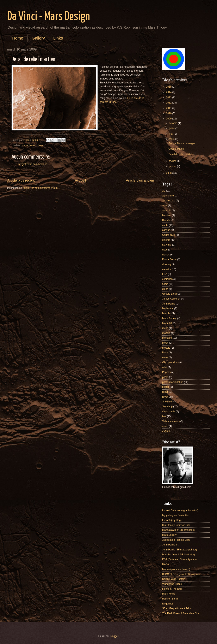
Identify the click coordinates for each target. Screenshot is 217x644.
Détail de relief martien (181, 154)
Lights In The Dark (172, 589)
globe (165, 289)
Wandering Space (172, 584)
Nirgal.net (168, 604)
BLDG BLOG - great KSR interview (181, 574)
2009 (169, 119)
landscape (168, 308)
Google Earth (169, 294)
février (173, 161)
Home (18, 38)
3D (164, 191)
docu (165, 250)
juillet (172, 129)
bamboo (167, 215)
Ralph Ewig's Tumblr (173, 579)
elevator (167, 269)
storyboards (169, 412)
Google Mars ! (176, 149)
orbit (165, 367)
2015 (169, 87)
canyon (166, 230)
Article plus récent (21, 180)
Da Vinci (167, 245)
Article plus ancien (140, 180)
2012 (169, 103)
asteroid (167, 211)
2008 (169, 173)
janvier (173, 166)
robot (165, 392)
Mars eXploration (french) (176, 569)
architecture (169, 201)
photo (40, 145)
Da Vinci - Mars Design (49, 17)
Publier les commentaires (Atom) (40, 188)
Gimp (165, 284)
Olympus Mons (170, 362)
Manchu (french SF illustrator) (178, 555)
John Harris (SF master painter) (179, 550)
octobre (173, 123)
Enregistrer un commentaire (32, 164)
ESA (165, 274)
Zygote (166, 431)
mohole (166, 333)
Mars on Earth (170, 599)
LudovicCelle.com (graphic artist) (180, 510)
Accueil (80, 180)
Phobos (166, 372)
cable (165, 225)
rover (165, 397)
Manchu (167, 313)
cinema (166, 240)
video (165, 426)
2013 (169, 98)
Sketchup (167, 407)
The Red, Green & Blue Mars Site (181, 613)
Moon (165, 343)
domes (166, 255)
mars (172, 139)
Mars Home (169, 594)
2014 (169, 92)
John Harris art (170, 545)
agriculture (168, 196)
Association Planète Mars (176, 540)
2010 (169, 113)
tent (164, 416)
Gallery (38, 38)
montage (167, 338)
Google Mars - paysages (182, 143)
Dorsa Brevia (169, 259)
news (165, 358)
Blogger (114, 636)
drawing (167, 264)
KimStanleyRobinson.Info (176, 525)
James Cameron (171, 299)
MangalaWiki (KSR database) (178, 530)
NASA (166, 564)
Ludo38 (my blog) (172, 520)
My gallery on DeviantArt (176, 515)
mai (171, 134)
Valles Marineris (171, 421)
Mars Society (169, 318)
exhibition (168, 279)
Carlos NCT (169, 235)
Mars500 (167, 323)
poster (166, 387)
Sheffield (167, 402)
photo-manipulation (173, 382)
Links (58, 38)
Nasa (32, 145)
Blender (166, 220)
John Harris (169, 304)
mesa (25, 145)
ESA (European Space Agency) (179, 559)
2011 (169, 108)
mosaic (166, 348)
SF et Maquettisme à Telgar (177, 608)
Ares (165, 206)
